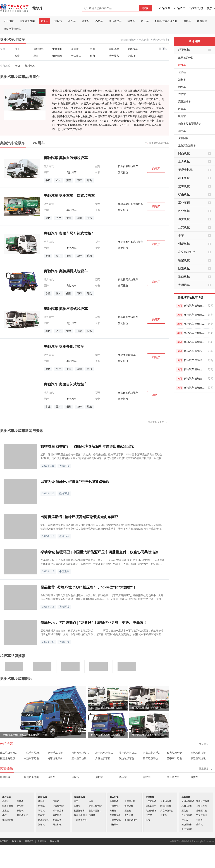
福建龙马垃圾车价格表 (9, 758)
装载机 (20, 801)
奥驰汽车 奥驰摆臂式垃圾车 (195, 360)
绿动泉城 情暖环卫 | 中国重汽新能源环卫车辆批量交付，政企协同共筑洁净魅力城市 (103, 552)
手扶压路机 (187, 829)
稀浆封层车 (58, 811)
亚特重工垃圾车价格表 (57, 753)
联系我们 (16, 841)
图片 (58, 180)
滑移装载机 (8, 806)
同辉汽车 (133, 49)
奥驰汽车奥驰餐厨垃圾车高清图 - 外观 (108, 708)
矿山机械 (184, 194)
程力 (92, 56)
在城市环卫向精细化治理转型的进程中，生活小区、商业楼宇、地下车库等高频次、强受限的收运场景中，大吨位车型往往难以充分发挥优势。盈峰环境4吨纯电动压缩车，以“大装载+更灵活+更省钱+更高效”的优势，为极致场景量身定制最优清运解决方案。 (102, 598)
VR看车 (39, 143)
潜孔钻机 (129, 815)
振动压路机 (187, 825)
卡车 (181, 236)
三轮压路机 (202, 815)
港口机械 (184, 277)
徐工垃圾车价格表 (9, 753)
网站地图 (54, 841)
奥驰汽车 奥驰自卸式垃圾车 (195, 315)
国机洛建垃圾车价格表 (200, 753)
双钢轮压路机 (203, 801)
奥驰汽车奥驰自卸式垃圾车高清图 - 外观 (25, 735)
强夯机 (199, 825)
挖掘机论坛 (22, 815)
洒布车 (41, 815)
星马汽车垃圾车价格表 (129, 753)
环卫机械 (9, 21)
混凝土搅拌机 (80, 815)
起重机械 (184, 186)
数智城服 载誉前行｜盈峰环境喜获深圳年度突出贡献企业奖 (88, 446)
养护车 (99, 21)
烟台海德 (57, 56)
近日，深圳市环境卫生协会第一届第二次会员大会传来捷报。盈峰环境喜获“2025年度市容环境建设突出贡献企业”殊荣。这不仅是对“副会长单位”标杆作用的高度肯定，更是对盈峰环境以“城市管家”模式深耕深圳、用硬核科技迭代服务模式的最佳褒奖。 (102, 457)
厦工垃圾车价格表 (152, 758)
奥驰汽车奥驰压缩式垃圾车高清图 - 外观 (149, 708)
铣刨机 (41, 806)
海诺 (17, 56)
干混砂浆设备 (80, 820)
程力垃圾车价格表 (176, 753)
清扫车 (72, 21)
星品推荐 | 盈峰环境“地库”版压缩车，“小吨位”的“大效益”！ (88, 587)
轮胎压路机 (187, 806)
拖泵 (91, 801)
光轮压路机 (187, 815)
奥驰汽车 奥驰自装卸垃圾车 (195, 306)
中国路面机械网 (127, 40)
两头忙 (20, 806)
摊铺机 (41, 801)
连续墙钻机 (115, 820)
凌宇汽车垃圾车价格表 (105, 753)
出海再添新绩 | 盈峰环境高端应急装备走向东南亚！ (81, 517)
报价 (69, 180)
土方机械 (184, 162)
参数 (48, 180)
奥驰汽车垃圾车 (13, 143)
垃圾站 (58, 21)
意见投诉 (29, 841)
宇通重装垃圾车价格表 (200, 758)
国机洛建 (114, 49)
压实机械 (184, 227)
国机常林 (39, 49)
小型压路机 (202, 806)
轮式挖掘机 (8, 820)
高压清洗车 (115, 21)
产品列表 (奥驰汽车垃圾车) (154, 40)
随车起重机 (151, 806)
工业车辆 (184, 203)
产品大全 (165, 8)
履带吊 (164, 815)
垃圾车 (38, 8)
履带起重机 (166, 801)
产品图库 (180, 8)
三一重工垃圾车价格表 (81, 758)
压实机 (185, 811)
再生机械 (57, 825)
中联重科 (57, 49)
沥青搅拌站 (58, 806)
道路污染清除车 (12, 29)
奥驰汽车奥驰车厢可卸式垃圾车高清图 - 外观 (149, 735)
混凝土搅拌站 (95, 806)
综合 (90, 180)
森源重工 (76, 49)
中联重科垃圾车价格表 (33, 753)
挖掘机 (6, 801)
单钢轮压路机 (188, 801)
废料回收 (202, 21)
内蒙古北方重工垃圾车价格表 (152, 753)
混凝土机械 (185, 170)
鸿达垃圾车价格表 (129, 758)
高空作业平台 (167, 811)
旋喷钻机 (129, 806)
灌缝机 (41, 825)
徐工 (17, 49)
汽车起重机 (151, 801)
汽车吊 (149, 815)
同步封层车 (44, 820)
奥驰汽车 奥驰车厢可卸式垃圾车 (195, 333)
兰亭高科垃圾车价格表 (176, 758)
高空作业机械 (187, 252)
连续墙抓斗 (115, 806)
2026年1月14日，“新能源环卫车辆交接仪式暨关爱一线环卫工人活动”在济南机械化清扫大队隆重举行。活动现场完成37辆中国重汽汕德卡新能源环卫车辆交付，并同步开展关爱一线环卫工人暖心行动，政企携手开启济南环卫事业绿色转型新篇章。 (102, 562)
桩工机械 (184, 178)
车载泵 (77, 806)
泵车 (76, 801)
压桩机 (128, 811)
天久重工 (76, 56)
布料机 (92, 815)
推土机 (6, 811)
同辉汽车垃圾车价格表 (81, 753)
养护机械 (184, 219)
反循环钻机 (115, 815)
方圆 (92, 49)
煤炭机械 (184, 244)
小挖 (4, 815)
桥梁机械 (184, 260)
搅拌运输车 (79, 811)
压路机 (56, 801)
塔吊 (148, 820)
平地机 (41, 811)
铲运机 (20, 811)
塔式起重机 (166, 806)
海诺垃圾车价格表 (57, 758)
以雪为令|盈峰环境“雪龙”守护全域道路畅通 (75, 482)
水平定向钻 (130, 801)
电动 (17, 66)
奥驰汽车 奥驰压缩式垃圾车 (195, 351)
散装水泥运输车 (96, 811)
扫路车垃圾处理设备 (166, 21)
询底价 (156, 169)
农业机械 (184, 211)
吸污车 (145, 21)
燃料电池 (30, 66)
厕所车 (187, 21)
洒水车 (85, 21)
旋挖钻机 (114, 801)
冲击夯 (185, 820)
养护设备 (57, 815)
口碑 (79, 180)
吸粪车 (131, 21)
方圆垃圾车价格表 (105, 758)
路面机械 (184, 153)
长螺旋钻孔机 (131, 820)
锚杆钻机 (114, 825)
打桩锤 (113, 811)
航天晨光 (114, 56)
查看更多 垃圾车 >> (157, 422)
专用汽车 (184, 285)
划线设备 (57, 820)
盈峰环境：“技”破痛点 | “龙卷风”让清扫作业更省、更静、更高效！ (94, 623)
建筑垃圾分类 (27, 21)
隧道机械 (184, 268)
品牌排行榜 (196, 8)
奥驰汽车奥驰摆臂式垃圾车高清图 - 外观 (108, 735)
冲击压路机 (202, 811)
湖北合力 (133, 56)
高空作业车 (151, 811)
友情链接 (42, 841)
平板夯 (199, 820)
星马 (36, 56)
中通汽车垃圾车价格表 (33, 758)
